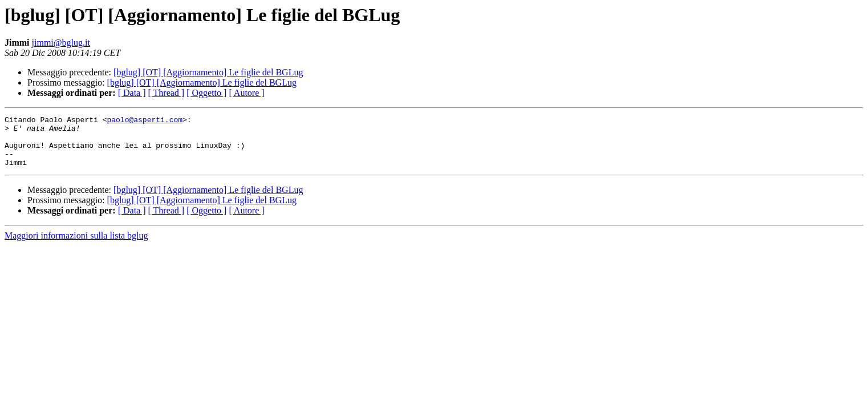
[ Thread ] (167, 93)
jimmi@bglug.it (61, 43)
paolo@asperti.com (145, 121)
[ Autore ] (246, 93)
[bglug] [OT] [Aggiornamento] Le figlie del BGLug (208, 72)
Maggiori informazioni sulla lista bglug (76, 246)
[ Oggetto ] (206, 93)
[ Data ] (132, 93)
